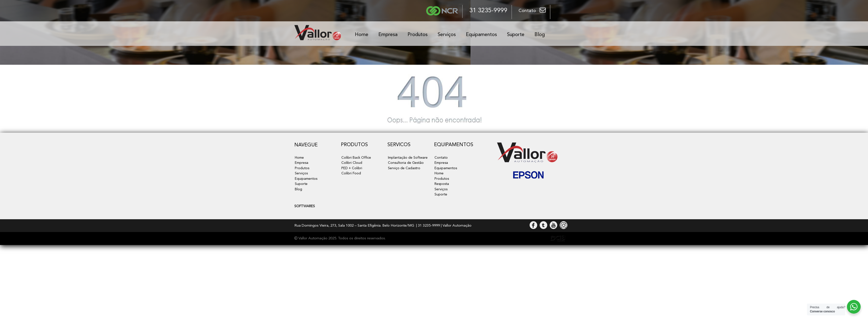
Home (362, 35)
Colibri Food (351, 173)
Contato (441, 158)
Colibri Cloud (352, 163)
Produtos (418, 35)
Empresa (388, 35)
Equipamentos (481, 35)
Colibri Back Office (356, 158)
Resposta (442, 184)
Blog (540, 35)
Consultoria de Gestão (405, 163)
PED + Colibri (352, 168)
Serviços (447, 35)
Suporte (516, 35)
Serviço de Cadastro (404, 168)
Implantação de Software (407, 158)
